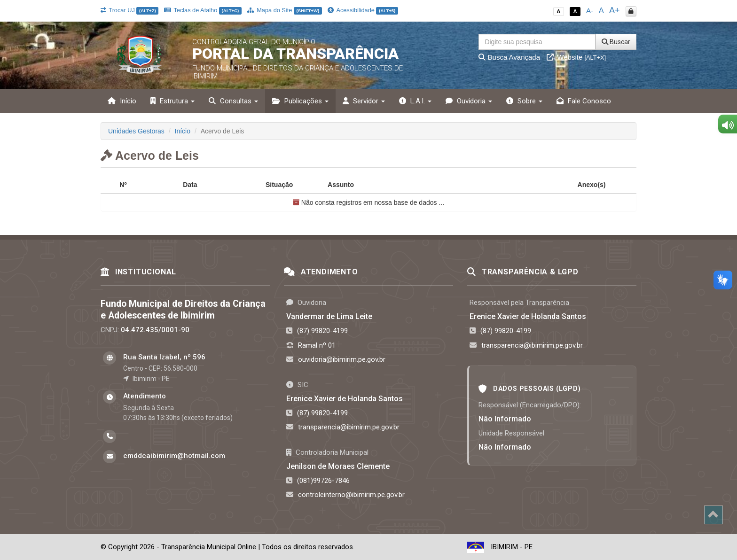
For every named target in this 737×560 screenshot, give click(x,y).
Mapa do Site (285, 10)
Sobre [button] (524, 101)
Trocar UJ (129, 10)
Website (576, 57)
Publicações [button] (300, 101)
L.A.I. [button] (415, 101)
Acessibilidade (363, 10)
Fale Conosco (584, 101)
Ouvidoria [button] (469, 101)
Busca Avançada (509, 57)
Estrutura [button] (172, 101)
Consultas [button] (233, 101)
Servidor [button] (364, 101)
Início (122, 101)
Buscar (616, 42)
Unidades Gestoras (136, 131)
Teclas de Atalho (203, 10)
